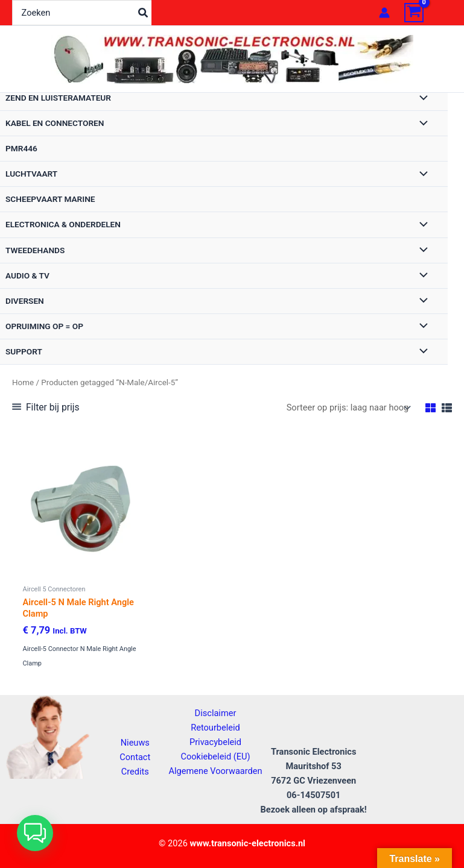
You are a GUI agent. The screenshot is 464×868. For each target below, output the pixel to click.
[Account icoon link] (384, 13)
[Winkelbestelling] (348, 408)
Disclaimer (216, 713)
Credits (135, 772)
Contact (135, 757)
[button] (35, 833)
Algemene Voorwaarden (215, 771)
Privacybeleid (215, 742)
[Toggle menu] (421, 99)
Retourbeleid (215, 728)
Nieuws (135, 743)
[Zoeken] (144, 13)
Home (23, 382)
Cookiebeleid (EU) (215, 756)
